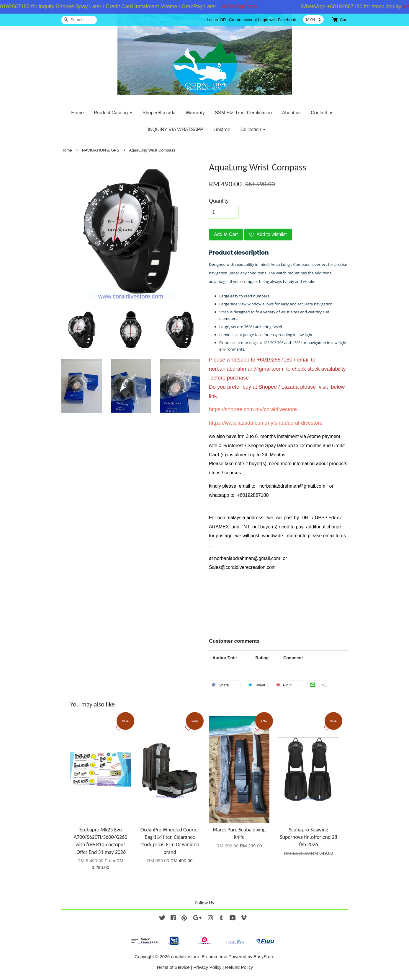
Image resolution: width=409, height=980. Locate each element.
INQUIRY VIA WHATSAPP (175, 130)
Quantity (219, 201)
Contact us (322, 113)
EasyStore (264, 957)
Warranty (195, 113)
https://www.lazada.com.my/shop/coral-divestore (266, 423)
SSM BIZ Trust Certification (243, 113)
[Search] (79, 20)
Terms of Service (173, 967)
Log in (212, 20)
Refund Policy (239, 967)
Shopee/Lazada (159, 113)
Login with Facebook (277, 20)
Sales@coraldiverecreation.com (242, 567)
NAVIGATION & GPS (101, 150)
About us (291, 113)
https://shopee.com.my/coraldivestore (253, 409)
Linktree (222, 130)
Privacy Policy (207, 967)
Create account (243, 20)
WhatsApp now (243, 6)
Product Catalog (113, 113)
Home (77, 113)
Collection (253, 130)
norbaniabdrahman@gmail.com (246, 369)
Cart (344, 20)
